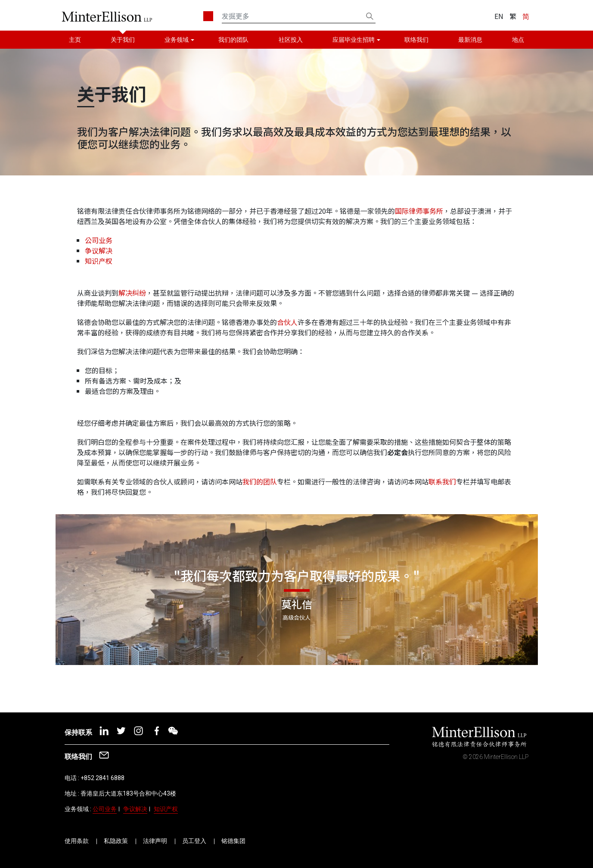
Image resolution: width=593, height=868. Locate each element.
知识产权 (99, 261)
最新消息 (470, 40)
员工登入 (194, 841)
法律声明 (155, 841)
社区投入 (291, 40)
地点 (518, 40)
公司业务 (99, 240)
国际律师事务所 (419, 211)
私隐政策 (116, 841)
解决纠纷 (132, 293)
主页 (75, 40)
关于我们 (123, 40)
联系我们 (442, 481)
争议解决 (99, 250)
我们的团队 (233, 40)
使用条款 (77, 841)
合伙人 (287, 322)
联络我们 (416, 40)
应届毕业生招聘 (354, 40)
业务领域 (177, 40)
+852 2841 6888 (102, 778)
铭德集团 (233, 841)
